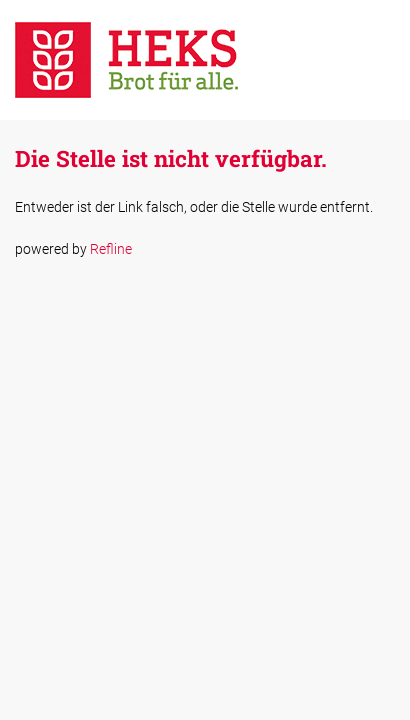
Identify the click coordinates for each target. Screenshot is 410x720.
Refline (111, 249)
